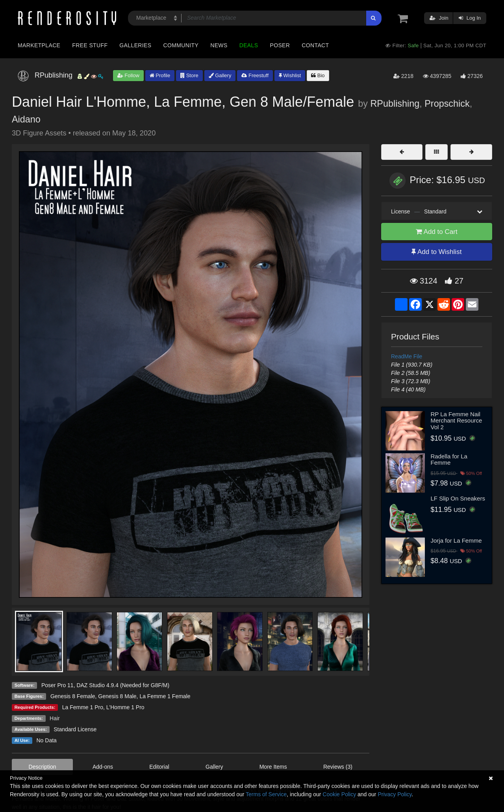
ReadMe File (407, 356)
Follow (128, 75)
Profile (160, 75)
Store (189, 75)
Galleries (135, 45)
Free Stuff (90, 45)
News (219, 45)
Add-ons (103, 767)
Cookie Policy (339, 794)
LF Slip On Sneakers (458, 498)
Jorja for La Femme (456, 540)
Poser (280, 45)
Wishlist (290, 75)
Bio (318, 75)
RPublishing (395, 104)
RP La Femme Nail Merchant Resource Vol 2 (457, 421)
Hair (55, 718)
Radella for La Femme (449, 460)
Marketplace (39, 45)
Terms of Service (266, 794)
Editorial (159, 767)
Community (181, 45)
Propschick (447, 104)
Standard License (75, 729)
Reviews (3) (338, 767)
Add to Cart (437, 232)
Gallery (220, 75)
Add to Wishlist (436, 252)
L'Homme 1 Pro (125, 707)
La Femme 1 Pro (83, 707)
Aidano (26, 119)
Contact (315, 45)
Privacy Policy (395, 794)
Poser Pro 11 (57, 685)
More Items (273, 767)
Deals (249, 45)
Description (43, 767)
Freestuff (255, 75)
